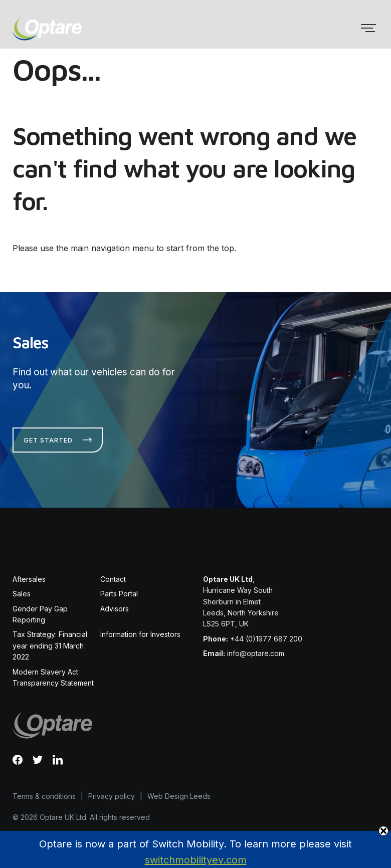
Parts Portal (119, 594)
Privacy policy (112, 796)
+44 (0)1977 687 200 (266, 639)
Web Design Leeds (179, 796)
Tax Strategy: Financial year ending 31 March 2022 (50, 645)
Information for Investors (140, 634)
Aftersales (29, 579)
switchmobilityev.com (196, 860)
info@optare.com (256, 653)
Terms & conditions (44, 796)
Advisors (115, 609)
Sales (22, 594)
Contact (113, 579)
